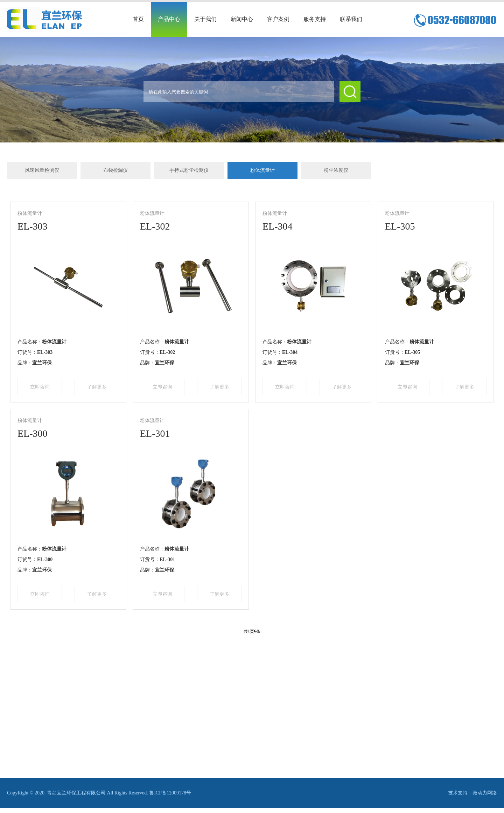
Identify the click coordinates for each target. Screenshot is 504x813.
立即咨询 (40, 387)
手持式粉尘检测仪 (189, 170)
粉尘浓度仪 (336, 170)
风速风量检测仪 (42, 170)
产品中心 (169, 19)
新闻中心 (242, 19)
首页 (138, 19)
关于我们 (205, 19)
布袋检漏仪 (115, 170)
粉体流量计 (262, 170)
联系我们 (351, 19)
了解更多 (97, 387)
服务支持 (315, 19)
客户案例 (278, 19)
